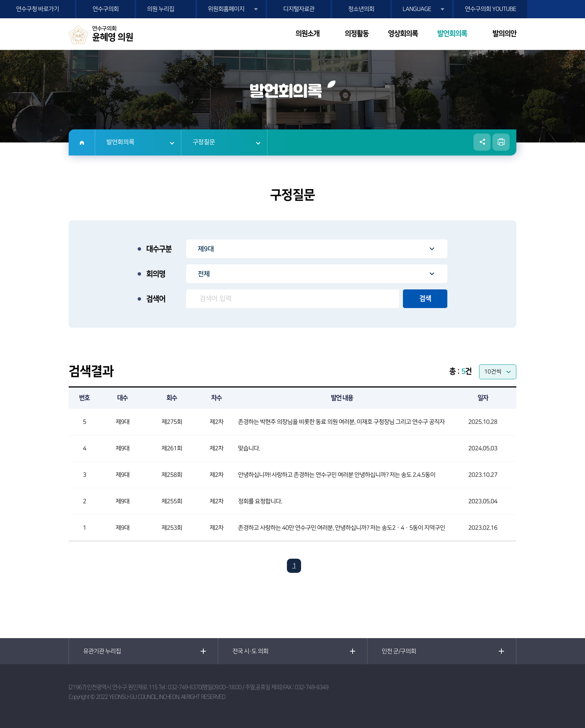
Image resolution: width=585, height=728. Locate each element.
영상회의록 (403, 34)
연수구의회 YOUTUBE (490, 9)
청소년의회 (361, 9)
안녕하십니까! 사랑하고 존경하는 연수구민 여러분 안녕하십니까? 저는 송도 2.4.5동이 (337, 475)
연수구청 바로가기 (37, 9)
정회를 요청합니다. (260, 501)
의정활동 (357, 34)
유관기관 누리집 (102, 651)
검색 (425, 299)
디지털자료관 (299, 9)
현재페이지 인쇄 (501, 142)
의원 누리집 (161, 9)
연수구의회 (106, 9)
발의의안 (504, 34)
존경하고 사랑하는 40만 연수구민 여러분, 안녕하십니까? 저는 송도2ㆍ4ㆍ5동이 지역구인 (342, 528)
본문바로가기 (0, 0)
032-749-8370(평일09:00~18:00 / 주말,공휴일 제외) (225, 687)
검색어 (156, 299)
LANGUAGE (417, 9)
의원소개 (307, 34)
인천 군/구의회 (399, 651)
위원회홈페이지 (226, 9)
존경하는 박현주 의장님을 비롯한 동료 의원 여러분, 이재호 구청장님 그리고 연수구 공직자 (341, 422)
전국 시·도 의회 (250, 651)
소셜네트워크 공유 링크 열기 (482, 142)
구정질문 (204, 142)
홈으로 (82, 142)
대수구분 (159, 249)
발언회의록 (452, 34)
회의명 (156, 274)
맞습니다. (249, 448)
